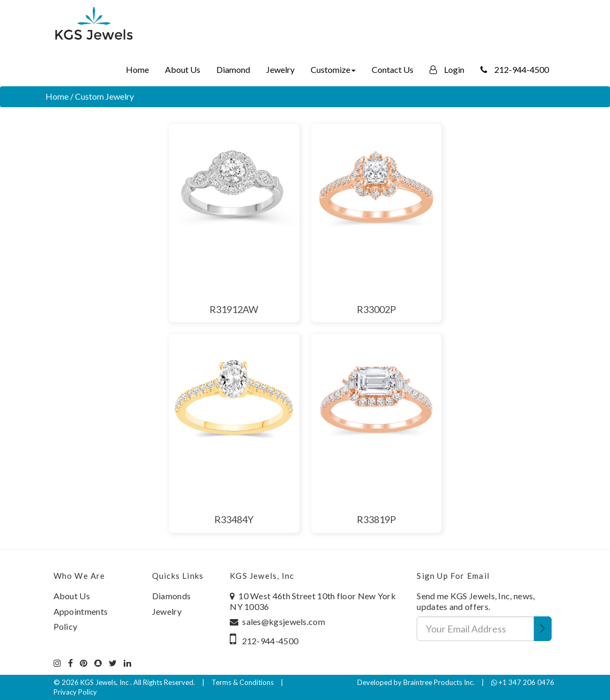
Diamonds (171, 596)
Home (137, 69)
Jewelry (280, 69)
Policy (66, 626)
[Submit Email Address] (543, 629)
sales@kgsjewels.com (284, 621)
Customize (333, 69)
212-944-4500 (515, 69)
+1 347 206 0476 (523, 682)
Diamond (233, 69)
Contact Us (393, 69)
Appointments (81, 611)
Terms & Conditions (243, 682)
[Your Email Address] (475, 629)
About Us (183, 69)
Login (447, 69)
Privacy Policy (75, 692)
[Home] (94, 24)
